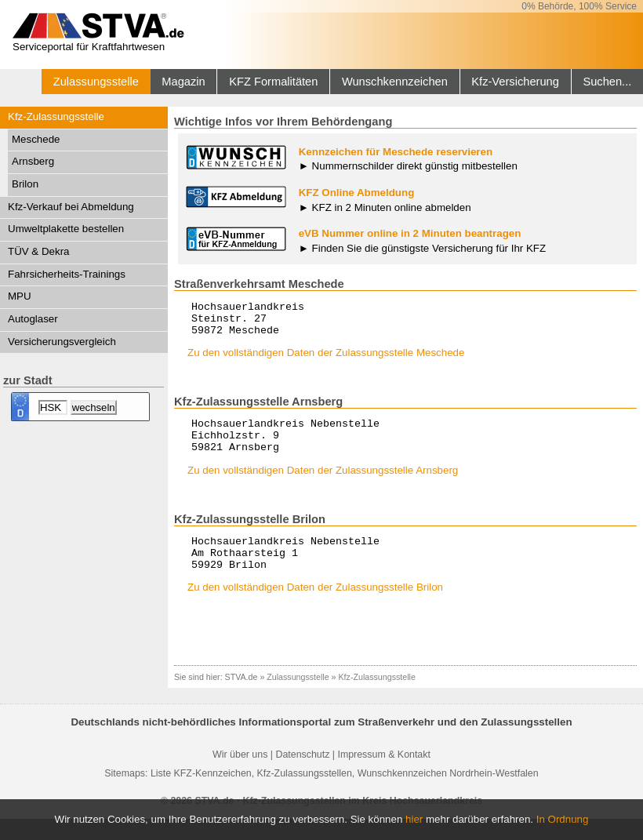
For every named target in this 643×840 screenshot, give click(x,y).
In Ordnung (563, 819)
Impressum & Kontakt (383, 776)
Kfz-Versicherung (515, 82)
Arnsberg (33, 161)
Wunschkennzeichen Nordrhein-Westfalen (448, 795)
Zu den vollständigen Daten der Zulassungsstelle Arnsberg (323, 484)
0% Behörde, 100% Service (579, 6)
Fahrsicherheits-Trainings (67, 274)
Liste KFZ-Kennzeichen (201, 795)
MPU (20, 296)
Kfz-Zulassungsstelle (56, 116)
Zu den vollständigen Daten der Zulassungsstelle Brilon (315, 608)
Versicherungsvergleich (62, 342)
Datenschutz (302, 776)
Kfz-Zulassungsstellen (305, 795)
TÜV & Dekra (39, 251)
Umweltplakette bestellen (66, 229)
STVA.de (242, 698)
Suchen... (607, 82)
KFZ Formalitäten (273, 82)
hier (414, 819)
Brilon (25, 184)
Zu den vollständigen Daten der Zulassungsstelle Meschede (326, 360)
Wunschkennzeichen (395, 82)
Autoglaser (33, 319)
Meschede (36, 139)
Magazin (183, 82)
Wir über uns (240, 776)
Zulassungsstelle (96, 82)
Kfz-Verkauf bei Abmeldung (71, 207)
